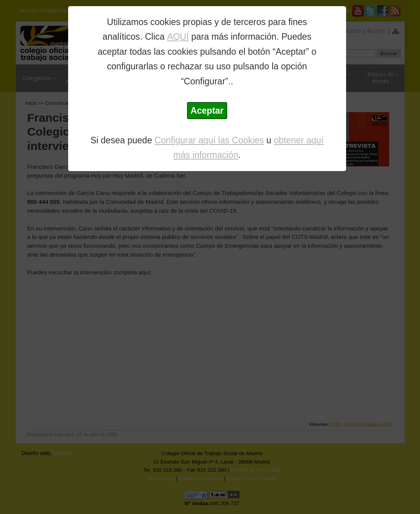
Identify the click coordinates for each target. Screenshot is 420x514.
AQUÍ (178, 37)
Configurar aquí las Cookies (209, 140)
